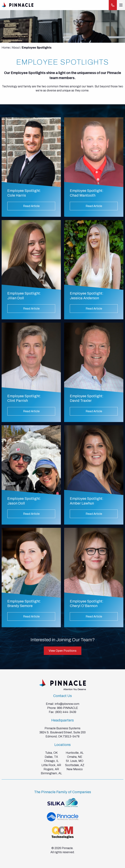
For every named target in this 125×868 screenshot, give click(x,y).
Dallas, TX (51, 757)
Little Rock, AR (51, 765)
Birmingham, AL (51, 773)
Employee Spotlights (37, 48)
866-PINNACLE (68, 708)
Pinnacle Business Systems (62, 728)
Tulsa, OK (51, 753)
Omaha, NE (75, 757)
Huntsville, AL (75, 753)
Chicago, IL (51, 761)
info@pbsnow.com (67, 704)
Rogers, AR (51, 769)
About (16, 48)
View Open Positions (63, 651)
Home (6, 48)
